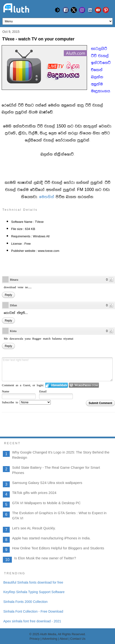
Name (6, 391)
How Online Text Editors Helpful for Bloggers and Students (58, 548)
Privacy (35, 639)
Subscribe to (26, 402)
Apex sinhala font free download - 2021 (32, 621)
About (64, 639)
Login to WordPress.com (84, 385)
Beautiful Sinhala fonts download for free (33, 582)
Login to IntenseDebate (57, 385)
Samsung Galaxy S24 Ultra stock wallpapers (47, 483)
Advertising (50, 639)
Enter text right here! (57, 369)
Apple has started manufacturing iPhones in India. (51, 538)
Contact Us (78, 639)
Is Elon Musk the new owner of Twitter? (45, 558)
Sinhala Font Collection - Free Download (33, 611)
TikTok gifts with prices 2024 (34, 493)
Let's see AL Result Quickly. (34, 528)
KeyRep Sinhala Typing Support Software (34, 592)
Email (43, 391)
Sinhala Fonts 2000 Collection (25, 602)
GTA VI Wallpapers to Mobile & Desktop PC (46, 503)
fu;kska (47, 197)
